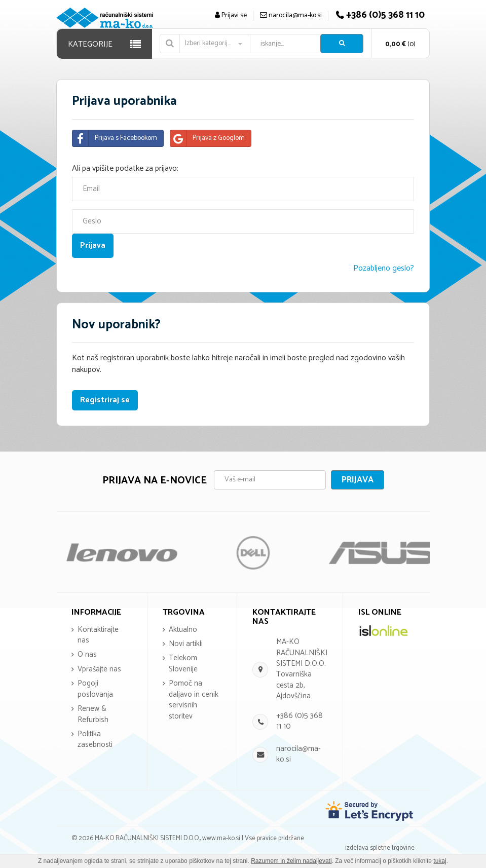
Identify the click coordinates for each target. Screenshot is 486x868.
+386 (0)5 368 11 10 (300, 721)
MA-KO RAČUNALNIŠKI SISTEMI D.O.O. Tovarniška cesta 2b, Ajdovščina (302, 669)
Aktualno (183, 630)
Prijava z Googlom (208, 138)
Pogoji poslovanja (95, 689)
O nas (87, 654)
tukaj (440, 861)
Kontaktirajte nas (98, 635)
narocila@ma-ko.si (298, 754)
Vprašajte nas (99, 669)
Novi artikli (186, 644)
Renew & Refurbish (93, 714)
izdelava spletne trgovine (380, 848)
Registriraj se (105, 400)
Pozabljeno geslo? (384, 268)
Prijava (358, 480)
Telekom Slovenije (183, 663)
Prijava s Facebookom (115, 138)
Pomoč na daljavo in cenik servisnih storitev (194, 700)
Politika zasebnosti (95, 739)
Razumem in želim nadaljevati (291, 861)
